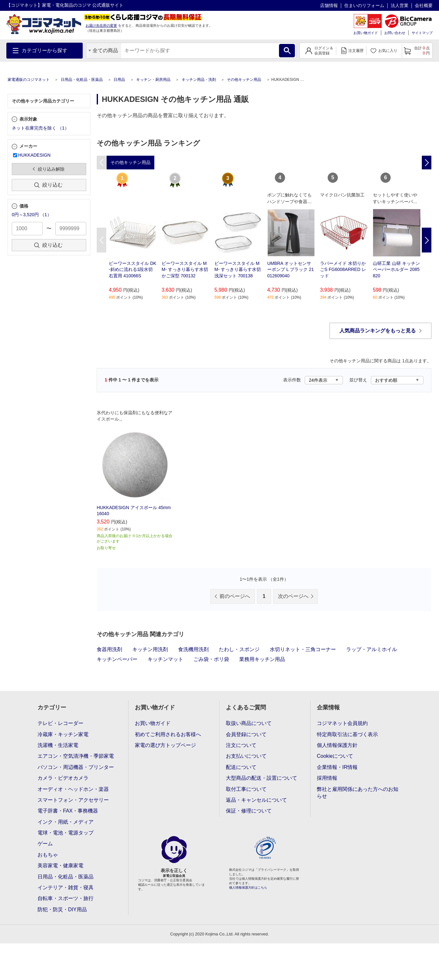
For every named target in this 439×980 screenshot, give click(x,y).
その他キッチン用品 (244, 80)
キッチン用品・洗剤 (199, 80)
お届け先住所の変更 (101, 25)
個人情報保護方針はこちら (248, 888)
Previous (101, 240)
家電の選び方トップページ (165, 745)
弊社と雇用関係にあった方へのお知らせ (358, 793)
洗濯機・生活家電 (58, 745)
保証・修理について (249, 811)
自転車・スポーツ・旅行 (66, 898)
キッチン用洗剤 (150, 649)
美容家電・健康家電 (60, 866)
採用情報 (327, 778)
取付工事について (246, 789)
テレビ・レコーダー (60, 723)
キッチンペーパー (117, 659)
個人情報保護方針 (337, 745)
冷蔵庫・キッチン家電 (63, 734)
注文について (241, 745)
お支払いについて (246, 756)
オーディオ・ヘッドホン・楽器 (73, 789)
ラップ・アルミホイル (372, 649)
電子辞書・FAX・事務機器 (68, 811)
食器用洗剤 (109, 649)
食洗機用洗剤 (193, 649)
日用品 (119, 80)
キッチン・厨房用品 (153, 80)
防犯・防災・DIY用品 (62, 909)
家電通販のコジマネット (29, 80)
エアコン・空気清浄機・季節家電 (76, 756)
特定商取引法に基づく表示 (347, 734)
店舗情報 (329, 5)
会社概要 (424, 5)
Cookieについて (335, 756)
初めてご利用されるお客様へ (168, 734)
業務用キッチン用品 (262, 659)
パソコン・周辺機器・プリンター (76, 767)
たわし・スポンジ (239, 649)
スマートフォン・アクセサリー (73, 800)
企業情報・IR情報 (337, 767)
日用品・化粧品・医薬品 (82, 80)
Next (427, 240)
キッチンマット (165, 659)
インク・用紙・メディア (66, 822)
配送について (241, 767)
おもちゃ (48, 855)
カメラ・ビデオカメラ (63, 778)
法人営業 (400, 5)
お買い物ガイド (366, 33)
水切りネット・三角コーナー (303, 649)
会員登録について (246, 734)
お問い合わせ (395, 33)
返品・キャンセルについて (256, 800)
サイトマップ (422, 33)
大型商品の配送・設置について (261, 778)
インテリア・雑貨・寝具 (66, 888)
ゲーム (45, 844)
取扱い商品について (249, 723)
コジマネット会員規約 (342, 723)
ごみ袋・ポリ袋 (211, 659)
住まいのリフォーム (364, 5)
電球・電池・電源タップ (66, 833)
